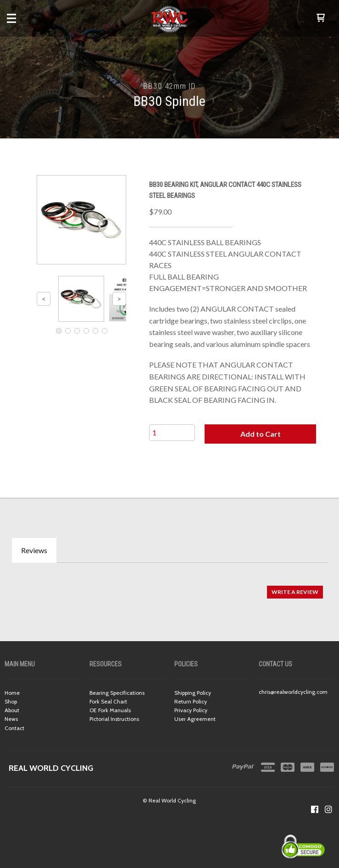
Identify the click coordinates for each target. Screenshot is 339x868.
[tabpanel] (169, 587)
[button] (321, 18)
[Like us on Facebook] (315, 809)
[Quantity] (172, 433)
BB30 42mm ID (169, 86)
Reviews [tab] (34, 550)
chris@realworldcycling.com (293, 692)
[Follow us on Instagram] (328, 809)
